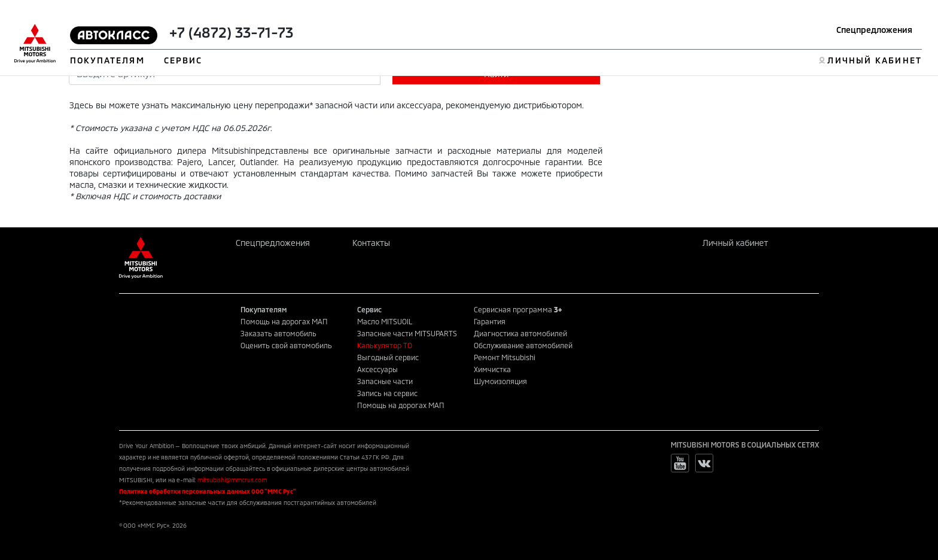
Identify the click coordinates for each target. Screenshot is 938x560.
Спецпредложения (874, 30)
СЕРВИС (183, 60)
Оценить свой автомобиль (286, 345)
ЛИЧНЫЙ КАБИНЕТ (874, 60)
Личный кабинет (735, 243)
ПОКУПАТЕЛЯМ (107, 60)
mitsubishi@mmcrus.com (232, 480)
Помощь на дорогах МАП (284, 321)
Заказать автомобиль (278, 333)
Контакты (371, 243)
